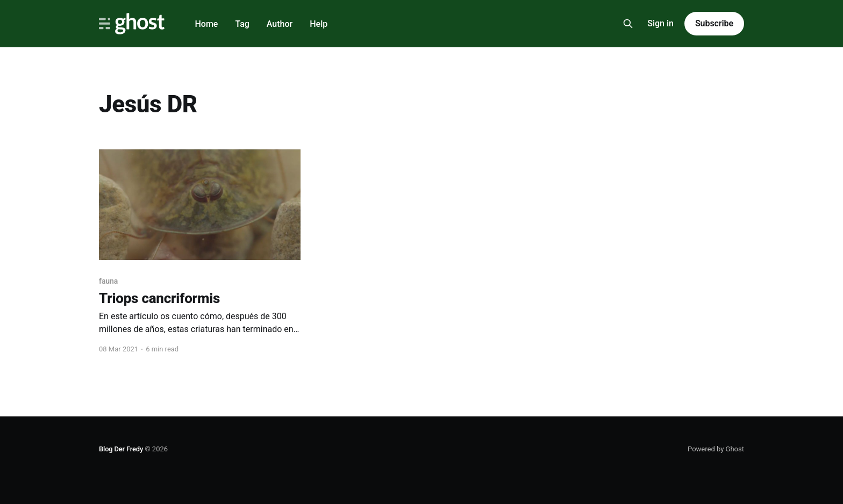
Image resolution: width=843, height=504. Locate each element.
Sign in (660, 23)
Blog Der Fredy (121, 449)
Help (319, 24)
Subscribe (714, 23)
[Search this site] (628, 24)
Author (280, 24)
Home (206, 24)
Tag (242, 24)
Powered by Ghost (716, 449)
